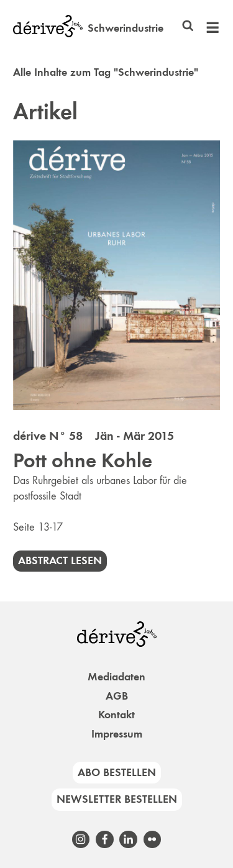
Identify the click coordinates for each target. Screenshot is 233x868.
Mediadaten (116, 677)
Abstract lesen (60, 560)
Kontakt (116, 715)
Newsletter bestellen (117, 799)
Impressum (117, 734)
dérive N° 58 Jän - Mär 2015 (94, 436)
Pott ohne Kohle (83, 460)
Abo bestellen (117, 772)
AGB (117, 696)
